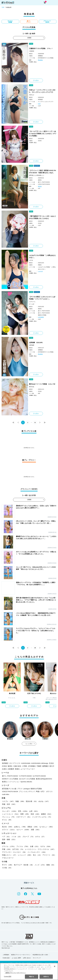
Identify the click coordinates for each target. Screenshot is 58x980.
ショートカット (11, 814)
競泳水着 (32, 801)
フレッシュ (9, 817)
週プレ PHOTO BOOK (10, 776)
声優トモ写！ (41, 791)
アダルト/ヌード (8, 858)
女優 (35, 846)
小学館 (25, 766)
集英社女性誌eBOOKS (44, 779)
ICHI (39, 104)
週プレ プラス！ (29, 22)
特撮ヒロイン (10, 855)
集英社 (10, 766)
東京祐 (40, 186)
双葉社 (17, 769)
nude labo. (6, 794)
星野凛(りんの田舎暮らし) (37, 175)
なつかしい (47, 827)
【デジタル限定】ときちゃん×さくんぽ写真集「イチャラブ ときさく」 (42, 298)
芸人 (37, 855)
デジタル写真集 (10, 22)
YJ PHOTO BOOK (25, 776)
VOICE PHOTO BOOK (10, 791)
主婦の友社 (17, 766)
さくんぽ (32, 304)
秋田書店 (5, 763)
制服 (20, 801)
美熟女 (33, 827)
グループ (28, 837)
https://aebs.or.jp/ (6, 948)
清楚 (36, 830)
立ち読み (36, 80)
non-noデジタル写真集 (27, 779)
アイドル (23, 846)
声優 (7, 849)
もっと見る (29, 744)
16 (35, 648)
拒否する (46, 977)
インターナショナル (42, 817)
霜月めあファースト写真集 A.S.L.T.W (42, 384)
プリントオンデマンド (27, 791)
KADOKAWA (26, 763)
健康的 (47, 814)
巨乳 (23, 811)
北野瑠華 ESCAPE (36, 343)
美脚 (25, 814)
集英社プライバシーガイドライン (21, 955)
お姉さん (20, 827)
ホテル (40, 837)
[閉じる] (55, 966)
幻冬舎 (4, 766)
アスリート (49, 855)
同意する (32, 977)
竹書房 (39, 766)
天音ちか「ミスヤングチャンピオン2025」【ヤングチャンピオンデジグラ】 (42, 91)
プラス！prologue (24, 789)
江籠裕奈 (32, 51)
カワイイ (9, 830)
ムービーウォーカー (28, 769)
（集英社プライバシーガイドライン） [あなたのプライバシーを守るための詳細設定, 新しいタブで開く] (15, 973)
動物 (51, 865)
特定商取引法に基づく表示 (40, 955)
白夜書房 (11, 769)
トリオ (17, 837)
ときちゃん (32, 302)
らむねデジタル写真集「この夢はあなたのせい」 (42, 256)
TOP (3, 7)
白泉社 (4, 769)
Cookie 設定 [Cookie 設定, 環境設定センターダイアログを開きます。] (8, 977)
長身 (35, 814)
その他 (7, 868)
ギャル (7, 820)
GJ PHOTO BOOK (39, 776)
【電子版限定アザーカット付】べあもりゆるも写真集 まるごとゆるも (42, 217)
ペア (6, 837)
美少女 (8, 827)
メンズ (40, 865)
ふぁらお (40, 271)
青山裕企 (40, 60)
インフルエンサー (37, 852)
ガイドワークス (15, 763)
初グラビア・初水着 (24, 865)
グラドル (9, 846)
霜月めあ (32, 387)
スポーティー (24, 817)
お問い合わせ (27, 958)
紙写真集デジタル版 (9, 789)
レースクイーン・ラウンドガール (40, 849)
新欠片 (52, 766)
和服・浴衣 (9, 804)
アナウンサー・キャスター (14, 852)
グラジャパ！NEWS (47, 22)
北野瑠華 (32, 345)
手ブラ (8, 865)
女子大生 (18, 849)
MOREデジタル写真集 (10, 779)
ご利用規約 (6, 955)
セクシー (23, 830)
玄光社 (51, 763)
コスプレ (8, 801)
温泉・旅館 (9, 839)
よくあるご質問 (16, 958)
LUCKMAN (41, 317)
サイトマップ (37, 958)
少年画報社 (32, 766)
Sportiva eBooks (26, 782)
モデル (46, 846)
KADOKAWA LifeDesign (40, 763)
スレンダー (10, 811)
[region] (29, 971)
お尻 (34, 811)
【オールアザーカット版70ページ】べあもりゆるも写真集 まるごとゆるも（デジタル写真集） (43, 134)
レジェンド (25, 855)
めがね (44, 801)
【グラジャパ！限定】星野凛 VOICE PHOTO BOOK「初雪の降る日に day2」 (43, 172)
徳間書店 (45, 766)
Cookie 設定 (6, 958)
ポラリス (49, 791)
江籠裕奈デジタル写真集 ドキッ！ (41, 48)
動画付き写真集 (36, 789)
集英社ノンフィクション (11, 782)
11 (35, 423)
